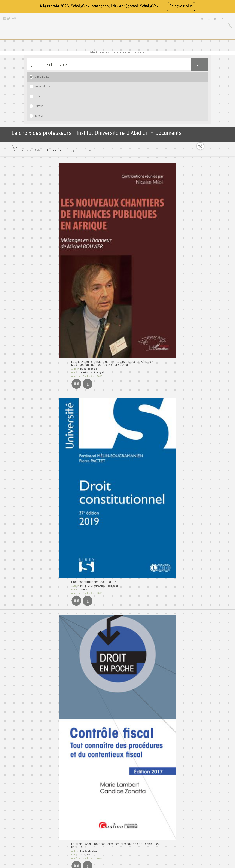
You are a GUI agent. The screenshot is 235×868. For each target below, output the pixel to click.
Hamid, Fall (62, 319)
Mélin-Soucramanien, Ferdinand (74, 182)
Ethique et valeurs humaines (214, 175)
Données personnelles (73, 835)
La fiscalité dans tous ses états (69, 315)
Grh (201, 192)
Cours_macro (206, 129)
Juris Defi (61, 688)
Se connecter (216, 20)
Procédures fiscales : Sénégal (68, 503)
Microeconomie (207, 231)
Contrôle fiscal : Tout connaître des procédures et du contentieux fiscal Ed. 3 (100, 239)
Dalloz (60, 186)
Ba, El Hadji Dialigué (67, 508)
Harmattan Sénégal (67, 120)
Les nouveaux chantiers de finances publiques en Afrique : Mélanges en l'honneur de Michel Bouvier (117, 111)
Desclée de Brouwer (68, 450)
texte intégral (74, 65)
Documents (40, 65)
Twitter (98, 824)
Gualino (61, 248)
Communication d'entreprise (214, 105)
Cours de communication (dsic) (215, 110)
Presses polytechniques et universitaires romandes (86, 745)
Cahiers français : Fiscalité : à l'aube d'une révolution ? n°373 (90, 626)
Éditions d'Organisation (70, 691)
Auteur (145, 65)
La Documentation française (72, 634)
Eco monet (204, 161)
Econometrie (205, 166)
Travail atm (205, 255)
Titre (110, 65)
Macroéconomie (207, 212)
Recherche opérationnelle (212, 240)
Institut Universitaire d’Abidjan (213, 91)
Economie (204, 170)
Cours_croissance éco (210, 115)
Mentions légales (71, 828)
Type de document (207, 277)
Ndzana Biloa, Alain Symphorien (74, 383)
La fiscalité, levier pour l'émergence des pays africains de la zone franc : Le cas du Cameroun (112, 378)
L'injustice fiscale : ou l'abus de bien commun (79, 442)
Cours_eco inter (207, 120)
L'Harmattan (63, 323)
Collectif (60, 630)
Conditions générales (73, 832)
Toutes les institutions (209, 86)
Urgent (202, 260)
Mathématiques (207, 221)
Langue (201, 282)
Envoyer (193, 51)
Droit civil (204, 156)
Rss (65, 847)
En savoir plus (181, 7)
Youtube (98, 828)
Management (206, 216)
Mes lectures (206, 226)
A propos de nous (71, 824)
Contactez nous (70, 839)
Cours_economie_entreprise (213, 125)
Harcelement (206, 197)
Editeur (182, 65)
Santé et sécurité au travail (213, 245)
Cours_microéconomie (210, 142)
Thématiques (204, 298)
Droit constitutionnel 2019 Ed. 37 (70, 177)
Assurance (204, 96)
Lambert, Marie (64, 244)
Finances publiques (209, 188)
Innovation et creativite (211, 202)
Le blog (66, 843)
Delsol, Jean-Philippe (68, 446)
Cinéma (203, 101)
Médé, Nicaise (64, 116)
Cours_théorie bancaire (211, 146)
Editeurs (202, 286)
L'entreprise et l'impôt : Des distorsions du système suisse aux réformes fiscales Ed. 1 (107, 737)
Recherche (204, 236)
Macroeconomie (207, 207)
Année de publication (55, 97)
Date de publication (208, 291)
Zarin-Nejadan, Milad (67, 741)
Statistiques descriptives (212, 250)
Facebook (99, 820)
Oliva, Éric (62, 571)
